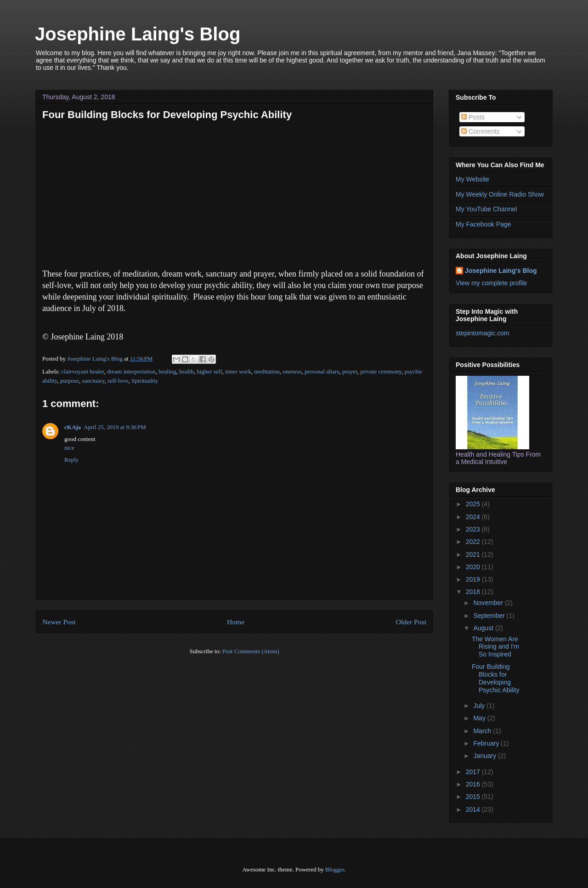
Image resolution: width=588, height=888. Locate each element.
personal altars (322, 371)
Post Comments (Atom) (251, 651)
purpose (70, 381)
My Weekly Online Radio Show (500, 194)
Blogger (335, 869)
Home (236, 622)
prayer (350, 371)
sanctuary (93, 381)
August (484, 628)
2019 (474, 579)
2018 (474, 592)
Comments (481, 131)
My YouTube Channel (486, 209)
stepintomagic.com (483, 333)
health (187, 371)
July (480, 706)
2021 (474, 554)
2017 (474, 772)
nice (69, 448)
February (487, 743)
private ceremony (381, 371)
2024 (474, 517)
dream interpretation (131, 371)
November (489, 603)
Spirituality (145, 381)
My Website (472, 179)
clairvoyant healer (83, 371)
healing (167, 371)
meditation (267, 371)
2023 (474, 529)
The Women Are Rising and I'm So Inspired (495, 647)
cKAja (73, 427)
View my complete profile (491, 283)
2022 (474, 542)
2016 (474, 784)
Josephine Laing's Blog (138, 34)
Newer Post (59, 622)
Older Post (411, 622)
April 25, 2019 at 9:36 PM (115, 427)
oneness (292, 371)
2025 (474, 504)
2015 (474, 797)
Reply (71, 460)
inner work (238, 371)
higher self (209, 371)
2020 (474, 567)
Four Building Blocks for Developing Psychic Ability (496, 678)
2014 (474, 809)
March (483, 731)
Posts (473, 117)
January (486, 756)
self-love (118, 381)
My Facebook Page (483, 224)
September (490, 616)
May (480, 718)
